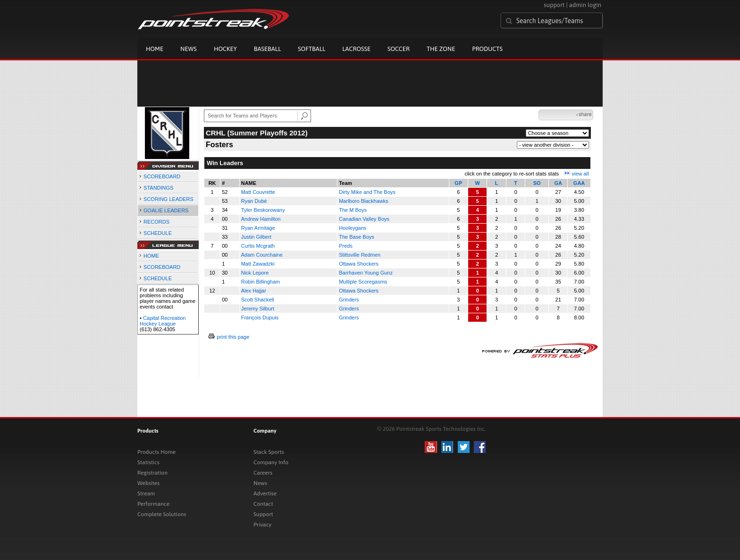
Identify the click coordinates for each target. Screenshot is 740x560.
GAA (579, 183)
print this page (233, 337)
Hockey (225, 49)
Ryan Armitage (258, 228)
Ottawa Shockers (359, 264)
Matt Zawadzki (258, 264)
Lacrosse (356, 49)
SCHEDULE (158, 233)
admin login (585, 5)
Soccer (399, 49)
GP (458, 183)
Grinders (349, 300)
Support (263, 514)
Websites (148, 483)
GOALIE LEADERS (166, 210)
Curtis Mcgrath (258, 246)
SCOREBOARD (162, 176)
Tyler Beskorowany (263, 210)
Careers (263, 473)
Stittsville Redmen (360, 255)
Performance (153, 504)
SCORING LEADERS (168, 199)
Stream (146, 493)
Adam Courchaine (262, 255)
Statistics (148, 462)
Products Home (156, 452)
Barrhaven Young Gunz (366, 273)
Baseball (268, 49)
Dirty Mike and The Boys (367, 192)
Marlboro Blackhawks (364, 201)
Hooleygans (353, 228)
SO (537, 183)
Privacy (262, 525)
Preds (346, 246)
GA (558, 183)
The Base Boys (357, 237)
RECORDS (156, 222)
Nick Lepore (255, 273)
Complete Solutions (162, 514)
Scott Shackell (258, 300)
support (554, 5)
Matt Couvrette (258, 192)
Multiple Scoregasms (363, 282)
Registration (152, 473)
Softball (311, 49)
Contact (263, 504)
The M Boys (353, 210)
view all (580, 174)
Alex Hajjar (254, 291)
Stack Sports (269, 452)
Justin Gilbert (256, 237)
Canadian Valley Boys (364, 219)
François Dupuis (260, 318)
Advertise (265, 493)
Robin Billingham (261, 282)
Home (155, 49)
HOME (151, 256)
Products (487, 49)
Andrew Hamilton (261, 219)
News (189, 49)
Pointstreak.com (213, 20)
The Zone (441, 49)
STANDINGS (158, 188)
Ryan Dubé (254, 201)
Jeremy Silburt (258, 309)
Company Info (271, 462)
